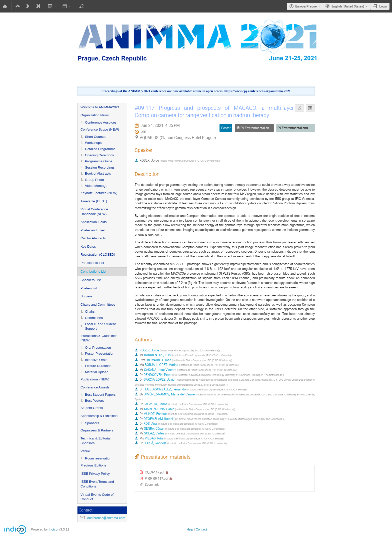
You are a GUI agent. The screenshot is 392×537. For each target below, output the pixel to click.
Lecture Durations (98, 366)
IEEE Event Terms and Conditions (97, 484)
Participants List (92, 263)
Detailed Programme (100, 149)
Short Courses (96, 137)
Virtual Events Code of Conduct (97, 497)
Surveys (86, 296)
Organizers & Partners (97, 430)
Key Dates (88, 246)
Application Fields (93, 222)
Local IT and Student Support (100, 326)
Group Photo (94, 180)
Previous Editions (93, 465)
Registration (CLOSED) (98, 254)
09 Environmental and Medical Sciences (306, 128)
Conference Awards (95, 387)
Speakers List (91, 280)
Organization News (95, 115)
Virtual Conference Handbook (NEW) (94, 212)
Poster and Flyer (93, 230)
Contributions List (93, 272)
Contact (201, 529)
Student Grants (92, 408)
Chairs (90, 312)
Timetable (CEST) (94, 201)
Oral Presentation (98, 348)
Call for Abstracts (93, 238)
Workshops (93, 143)
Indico (53, 529)
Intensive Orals (96, 360)
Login (383, 6)
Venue (85, 451)
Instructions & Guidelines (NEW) (99, 338)
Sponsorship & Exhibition (99, 416)
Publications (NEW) (95, 379)
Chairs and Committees (98, 305)
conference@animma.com (106, 518)
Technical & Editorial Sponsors (95, 441)
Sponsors (92, 423)
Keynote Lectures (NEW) (99, 193)
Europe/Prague (306, 6)
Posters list (89, 288)
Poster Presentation (100, 354)
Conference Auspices (101, 122)
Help (190, 529)
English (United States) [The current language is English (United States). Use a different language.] (348, 6)
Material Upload (97, 372)
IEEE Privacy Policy (95, 474)
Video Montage (96, 186)
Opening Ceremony (99, 155)
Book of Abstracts (98, 173)
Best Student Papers (100, 395)
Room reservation (98, 458)
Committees (94, 318)
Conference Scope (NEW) (100, 129)
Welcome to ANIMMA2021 (100, 107)
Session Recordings (100, 167)
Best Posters (94, 401)
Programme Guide (99, 161)
